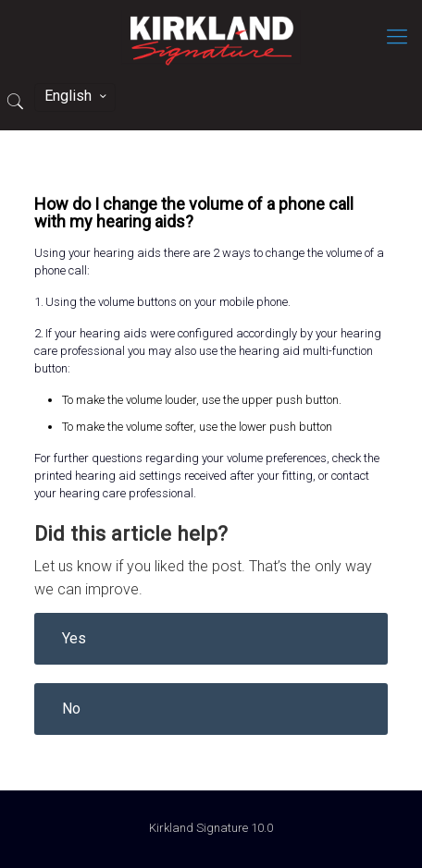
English (77, 96)
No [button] (71, 709)
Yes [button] (74, 638)
